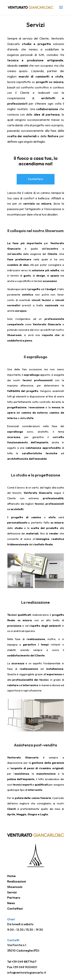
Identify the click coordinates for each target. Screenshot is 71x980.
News (11, 903)
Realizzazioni (17, 881)
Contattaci (36, 179)
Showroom (15, 887)
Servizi (12, 892)
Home (11, 876)
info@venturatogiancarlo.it (27, 972)
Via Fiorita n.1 (17, 945)
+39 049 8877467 (24, 962)
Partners (14, 898)
